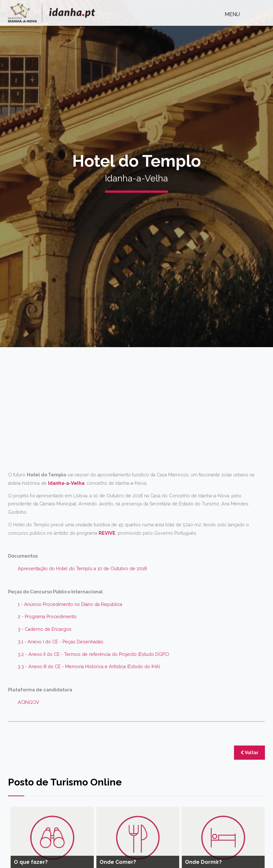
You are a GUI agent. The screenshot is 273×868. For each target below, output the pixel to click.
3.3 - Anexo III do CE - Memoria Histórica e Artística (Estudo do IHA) (89, 667)
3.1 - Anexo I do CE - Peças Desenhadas (61, 642)
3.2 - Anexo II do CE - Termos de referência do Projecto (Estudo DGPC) (93, 654)
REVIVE (107, 533)
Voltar (249, 753)
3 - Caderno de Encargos (45, 629)
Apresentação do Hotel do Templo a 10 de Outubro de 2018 (82, 569)
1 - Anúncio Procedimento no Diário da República (70, 604)
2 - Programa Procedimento (47, 617)
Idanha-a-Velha (66, 483)
